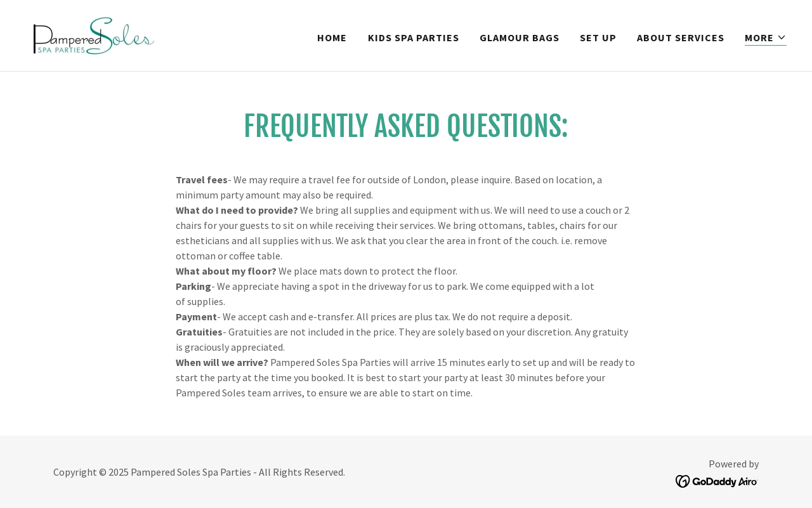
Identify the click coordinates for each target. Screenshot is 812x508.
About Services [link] (681, 37)
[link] (92, 34)
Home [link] (332, 37)
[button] (766, 38)
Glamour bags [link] (520, 37)
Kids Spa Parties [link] (414, 37)
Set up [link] (598, 37)
